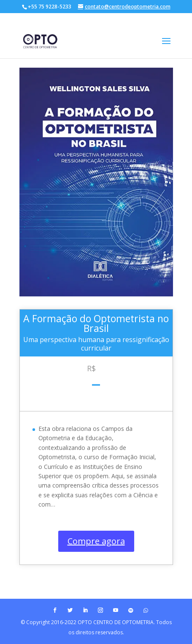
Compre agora (96, 541)
